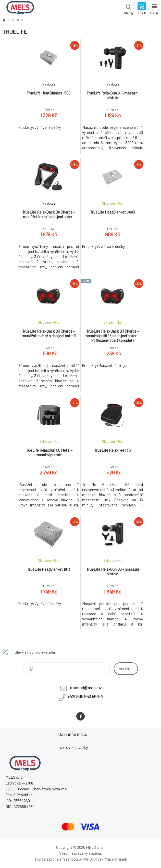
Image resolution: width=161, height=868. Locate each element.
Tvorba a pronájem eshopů (56, 859)
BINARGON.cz (90, 859)
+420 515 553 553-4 (85, 696)
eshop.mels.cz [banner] (20, 9)
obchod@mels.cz (86, 687)
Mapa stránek (116, 859)
